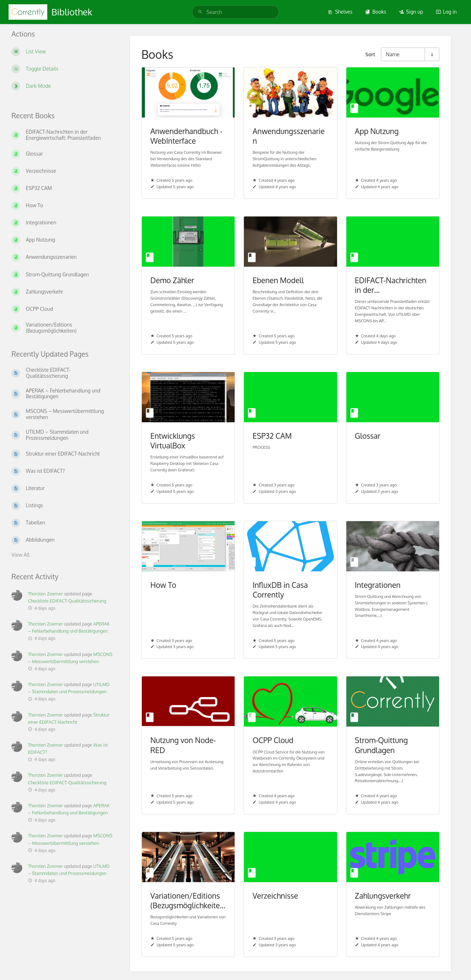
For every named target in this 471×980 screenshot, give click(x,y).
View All (21, 555)
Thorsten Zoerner (45, 594)
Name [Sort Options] (393, 54)
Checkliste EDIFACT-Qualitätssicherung (67, 601)
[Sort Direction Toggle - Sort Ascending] (432, 54)
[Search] (201, 12)
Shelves (340, 12)
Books (376, 12)
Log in (446, 12)
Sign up (411, 12)
